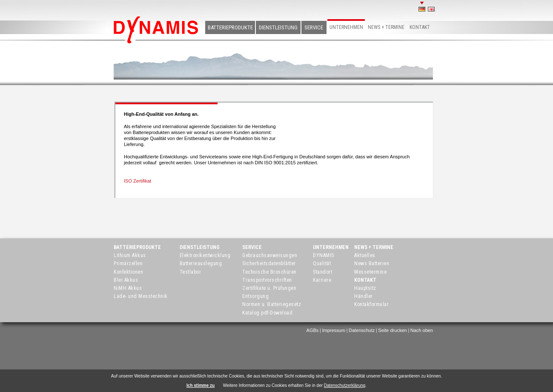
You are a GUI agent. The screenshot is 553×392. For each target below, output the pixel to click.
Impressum (333, 330)
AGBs (313, 330)
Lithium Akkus (130, 255)
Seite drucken (392, 330)
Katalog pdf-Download (267, 313)
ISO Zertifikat (138, 181)
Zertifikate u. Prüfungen (269, 288)
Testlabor (191, 272)
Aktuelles (365, 255)
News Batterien (372, 263)
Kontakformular (371, 304)
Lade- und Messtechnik (141, 296)
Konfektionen (128, 272)
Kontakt (420, 27)
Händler (364, 296)
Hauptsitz (365, 288)
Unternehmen (346, 27)
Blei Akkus (126, 280)
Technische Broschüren (269, 272)
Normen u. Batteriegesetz (272, 304)
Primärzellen (128, 263)
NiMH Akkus (128, 288)
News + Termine (386, 27)
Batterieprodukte (230, 27)
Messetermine (370, 272)
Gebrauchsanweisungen (270, 255)
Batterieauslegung (201, 263)
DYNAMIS (324, 255)
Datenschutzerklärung (345, 385)
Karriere (322, 280)
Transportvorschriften (267, 280)
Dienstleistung (278, 27)
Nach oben (422, 330)
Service (314, 27)
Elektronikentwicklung (205, 255)
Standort (322, 272)
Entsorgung (255, 296)
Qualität (322, 263)
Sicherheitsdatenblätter (269, 263)
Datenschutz (362, 330)
